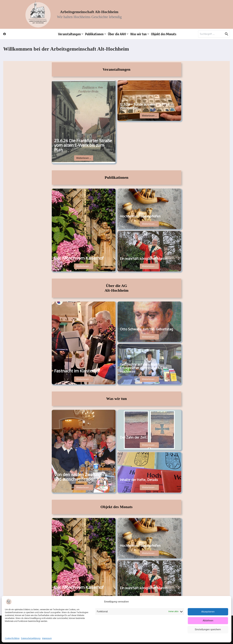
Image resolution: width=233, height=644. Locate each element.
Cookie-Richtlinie (12, 638)
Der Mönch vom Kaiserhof (79, 258)
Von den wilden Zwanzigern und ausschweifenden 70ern (81, 477)
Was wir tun (140, 34)
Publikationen (96, 34)
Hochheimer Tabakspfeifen (140, 216)
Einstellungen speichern (208, 629)
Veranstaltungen (71, 34)
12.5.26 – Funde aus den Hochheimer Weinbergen (147, 106)
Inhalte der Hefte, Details (139, 480)
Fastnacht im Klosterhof (77, 371)
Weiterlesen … (84, 158)
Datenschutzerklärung (31, 638)
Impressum (47, 638)
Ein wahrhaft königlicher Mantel (144, 259)
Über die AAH (118, 34)
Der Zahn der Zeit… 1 (135, 437)
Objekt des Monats (164, 34)
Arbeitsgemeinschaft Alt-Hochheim (89, 12)
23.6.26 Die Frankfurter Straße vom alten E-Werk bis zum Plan (83, 145)
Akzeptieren (208, 612)
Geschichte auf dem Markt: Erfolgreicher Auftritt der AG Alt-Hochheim (144, 368)
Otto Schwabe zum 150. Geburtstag (146, 329)
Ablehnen (208, 620)
